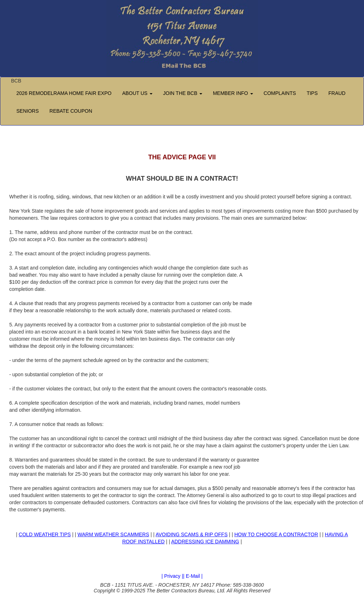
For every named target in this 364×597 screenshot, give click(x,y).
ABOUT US (137, 93)
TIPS (312, 93)
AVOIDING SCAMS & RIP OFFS (192, 534)
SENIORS (28, 111)
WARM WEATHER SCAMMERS (113, 534)
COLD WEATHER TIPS (45, 534)
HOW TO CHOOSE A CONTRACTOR (276, 534)
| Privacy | (172, 576)
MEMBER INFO (233, 93)
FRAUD (337, 93)
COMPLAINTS (280, 93)
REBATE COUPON (71, 111)
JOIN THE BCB (183, 93)
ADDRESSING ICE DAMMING (205, 542)
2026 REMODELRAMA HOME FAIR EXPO (64, 93)
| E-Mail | (193, 576)
